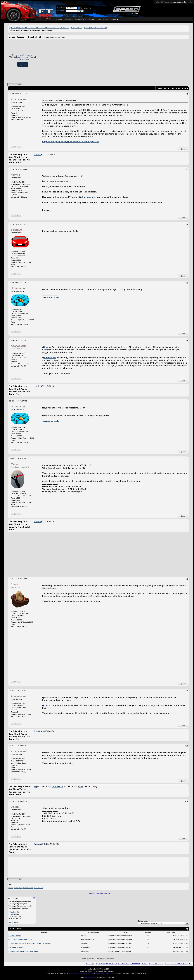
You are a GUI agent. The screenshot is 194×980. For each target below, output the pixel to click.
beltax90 (16, 230)
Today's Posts (103, 19)
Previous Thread (93, 893)
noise (16, 888)
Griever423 (57, 787)
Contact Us (90, 964)
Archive (145, 964)
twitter (179, 2)
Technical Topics (77, 28)
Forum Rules (13, 922)
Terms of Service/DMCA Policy (176, 964)
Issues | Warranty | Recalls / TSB (96, 28)
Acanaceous (19, 99)
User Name (62, 8)
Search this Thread (179, 88)
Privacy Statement (156, 964)
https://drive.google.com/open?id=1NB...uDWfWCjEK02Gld (71, 142)
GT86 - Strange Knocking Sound (20, 940)
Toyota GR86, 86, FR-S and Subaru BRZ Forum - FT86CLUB (118, 964)
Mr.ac (14, 464)
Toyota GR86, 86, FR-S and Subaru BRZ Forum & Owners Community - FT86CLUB (40, 28)
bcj (35, 787)
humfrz (37, 155)
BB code (12, 912)
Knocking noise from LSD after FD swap (23, 951)
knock (11, 888)
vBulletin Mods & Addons (104, 973)
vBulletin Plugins (91, 978)
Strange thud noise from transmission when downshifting (30, 943)
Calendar (92, 19)
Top (190, 964)
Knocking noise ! (15, 936)
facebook (188, 2)
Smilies (11, 914)
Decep (15, 807)
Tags (10, 884)
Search (115, 19)
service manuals (51, 297)
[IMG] (11, 916)
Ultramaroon (87, 197)
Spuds (15, 584)
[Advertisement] (114, 60)
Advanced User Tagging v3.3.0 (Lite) (81, 973)
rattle (20, 888)
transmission (28, 888)
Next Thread (105, 893)
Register (60, 19)
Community (81, 19)
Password (61, 11)
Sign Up (23, 64)
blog (174, 2)
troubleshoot (38, 888)
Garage (69, 19)
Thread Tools (162, 88)
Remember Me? (85, 8)
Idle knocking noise (16, 947)
